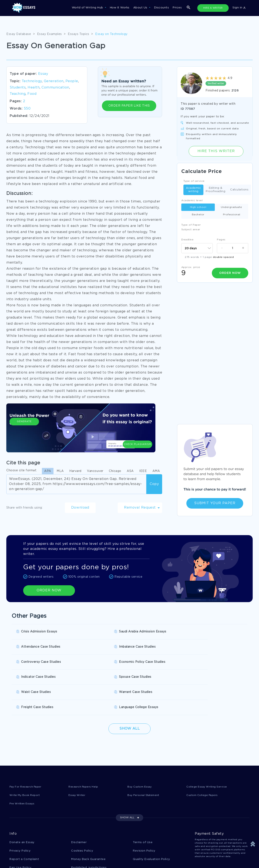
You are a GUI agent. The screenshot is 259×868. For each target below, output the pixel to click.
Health (34, 88)
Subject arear (191, 230)
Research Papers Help (85, 741)
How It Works (120, 8)
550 (27, 109)
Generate (24, 433)
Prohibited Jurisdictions (89, 823)
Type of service (194, 181)
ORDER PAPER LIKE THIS (129, 106)
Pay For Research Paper (27, 741)
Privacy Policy (20, 806)
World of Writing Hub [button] (88, 8)
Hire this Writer (216, 151)
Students (18, 88)
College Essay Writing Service (209, 741)
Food (32, 94)
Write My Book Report (26, 750)
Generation (54, 81)
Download (80, 508)
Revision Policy (144, 806)
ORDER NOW (49, 590)
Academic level (192, 200)
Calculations (239, 190)
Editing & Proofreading (216, 190)
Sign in (239, 8)
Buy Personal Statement (146, 750)
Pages (221, 240)
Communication (55, 88)
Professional (232, 215)
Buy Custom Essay (141, 741)
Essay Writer (78, 750)
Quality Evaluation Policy (152, 815)
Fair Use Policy (21, 823)
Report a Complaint (24, 815)
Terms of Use (143, 798)
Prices (177, 8)
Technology (32, 81)
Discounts (162, 8)
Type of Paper (191, 225)
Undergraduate (232, 207)
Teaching (18, 94)
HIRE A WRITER (213, 8)
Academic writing (193, 190)
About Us (141, 8)
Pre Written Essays (24, 759)
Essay (43, 74)
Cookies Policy (82, 806)
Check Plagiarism (138, 431)
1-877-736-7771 (23, 856)
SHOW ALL (127, 773)
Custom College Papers (204, 750)
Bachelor (198, 215)
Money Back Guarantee (88, 815)
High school (198, 207)
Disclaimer (79, 798)
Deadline (187, 240)
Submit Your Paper (215, 503)
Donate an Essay (22, 798)
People (72, 81)
